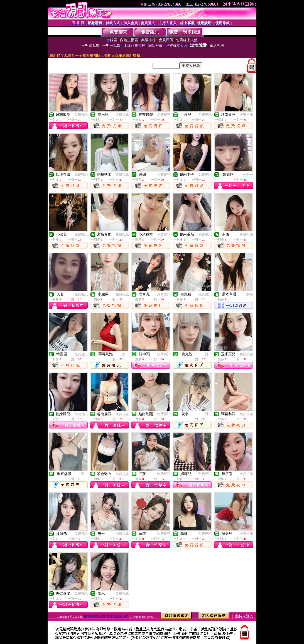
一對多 (248, 294)
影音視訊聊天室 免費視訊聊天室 (106, 616)
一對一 (248, 175)
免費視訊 (81, 115)
